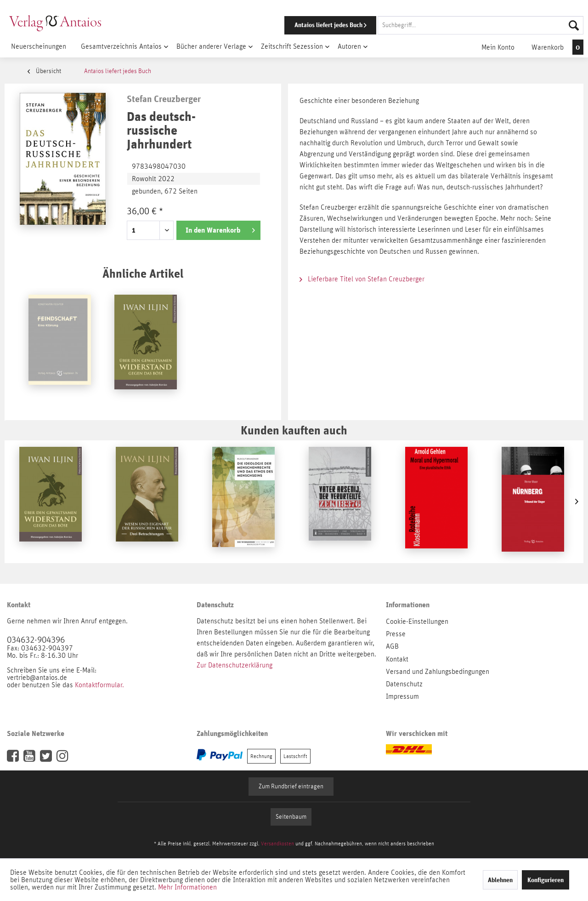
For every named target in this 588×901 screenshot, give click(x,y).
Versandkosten (277, 844)
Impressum (402, 696)
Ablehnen (500, 880)
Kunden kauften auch (294, 430)
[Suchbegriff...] (481, 25)
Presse (396, 634)
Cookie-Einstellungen (417, 622)
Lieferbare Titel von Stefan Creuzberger (362, 279)
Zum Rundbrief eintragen (291, 787)
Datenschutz (404, 684)
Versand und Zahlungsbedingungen (438, 672)
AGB (392, 646)
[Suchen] (574, 25)
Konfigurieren (546, 880)
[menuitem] (421, 25)
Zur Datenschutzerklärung (235, 665)
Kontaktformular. (99, 685)
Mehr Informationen (187, 887)
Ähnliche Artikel (143, 273)
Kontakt (397, 659)
